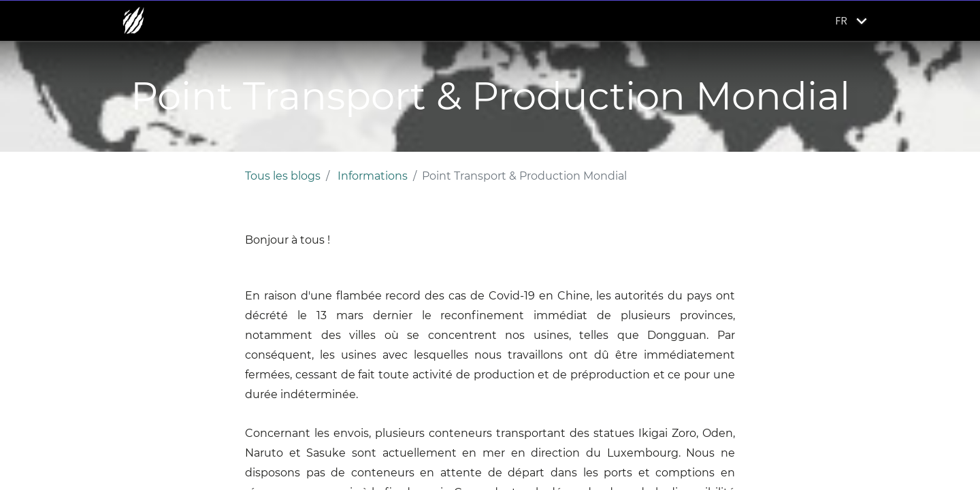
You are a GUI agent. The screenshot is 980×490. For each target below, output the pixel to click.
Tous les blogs (283, 176)
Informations (373, 176)
